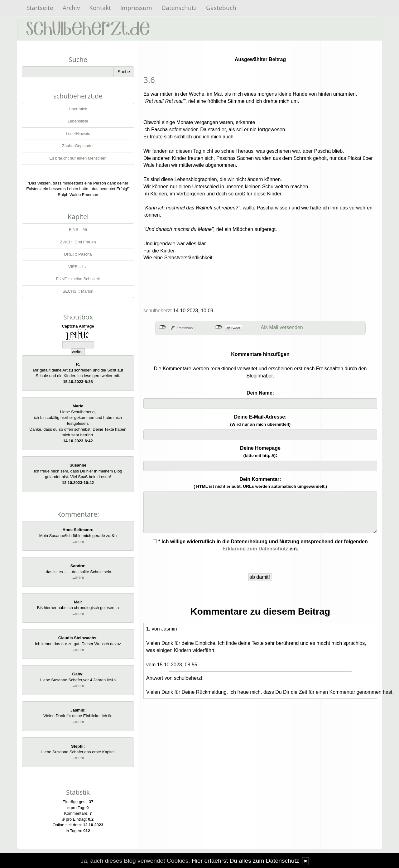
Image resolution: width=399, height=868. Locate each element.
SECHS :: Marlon (78, 291)
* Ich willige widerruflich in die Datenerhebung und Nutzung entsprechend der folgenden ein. (260, 545)
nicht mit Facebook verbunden (162, 327)
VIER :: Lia (78, 267)
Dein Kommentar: (260, 483)
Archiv (71, 8)
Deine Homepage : (260, 452)
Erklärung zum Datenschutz (255, 549)
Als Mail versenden (282, 327)
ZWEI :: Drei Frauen (78, 242)
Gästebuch (221, 8)
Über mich (78, 109)
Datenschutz (179, 8)
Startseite (40, 8)
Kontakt (100, 8)
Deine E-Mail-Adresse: (260, 420)
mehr (80, 542)
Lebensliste (78, 121)
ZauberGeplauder (78, 146)
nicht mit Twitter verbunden (218, 327)
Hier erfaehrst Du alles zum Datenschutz (245, 861)
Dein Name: (260, 393)
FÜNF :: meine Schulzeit (78, 279)
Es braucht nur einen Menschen (78, 158)
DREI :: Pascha (78, 254)
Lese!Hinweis (78, 134)
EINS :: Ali (78, 230)
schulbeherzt (158, 311)
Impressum (136, 8)
